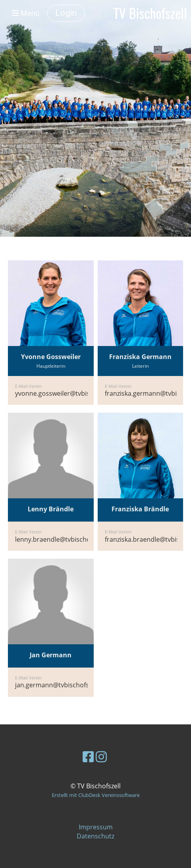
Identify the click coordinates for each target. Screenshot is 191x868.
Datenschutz (95, 836)
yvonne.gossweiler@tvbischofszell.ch (70, 393)
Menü (26, 13)
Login (66, 13)
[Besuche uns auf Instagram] (101, 757)
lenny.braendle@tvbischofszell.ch (64, 539)
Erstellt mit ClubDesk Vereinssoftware (96, 795)
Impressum (96, 827)
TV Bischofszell (150, 13)
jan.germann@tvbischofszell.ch (61, 685)
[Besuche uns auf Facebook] (88, 757)
